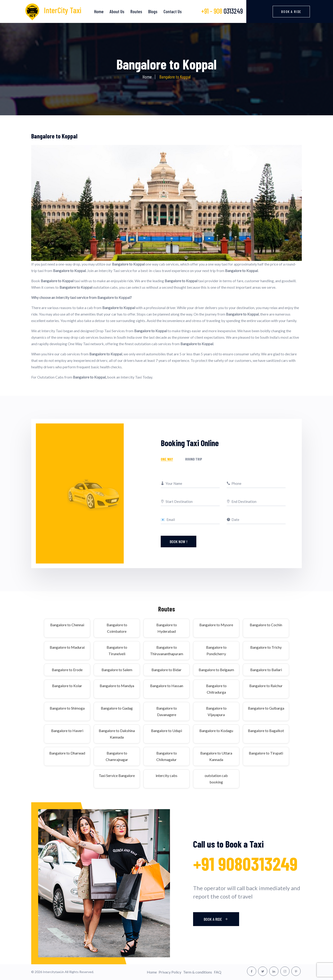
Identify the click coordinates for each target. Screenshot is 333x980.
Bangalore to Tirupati (266, 753)
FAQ (218, 972)
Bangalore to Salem (117, 670)
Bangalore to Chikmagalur (167, 756)
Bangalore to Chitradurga (216, 689)
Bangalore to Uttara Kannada (216, 756)
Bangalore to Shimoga (67, 708)
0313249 (222, 11)
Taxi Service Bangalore (117, 775)
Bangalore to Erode (67, 670)
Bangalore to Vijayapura (216, 711)
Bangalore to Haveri (67, 731)
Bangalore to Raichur (266, 686)
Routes (136, 11)
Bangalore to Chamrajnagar (117, 756)
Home (99, 11)
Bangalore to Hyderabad (167, 628)
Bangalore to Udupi (166, 731)
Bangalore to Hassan (167, 686)
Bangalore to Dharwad (67, 753)
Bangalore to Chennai (67, 625)
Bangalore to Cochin (266, 625)
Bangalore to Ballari (266, 670)
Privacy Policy (170, 972)
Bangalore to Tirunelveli (117, 650)
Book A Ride (216, 919)
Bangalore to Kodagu (216, 731)
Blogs (153, 11)
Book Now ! (179, 542)
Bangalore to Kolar (67, 686)
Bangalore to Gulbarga (266, 708)
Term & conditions (198, 972)
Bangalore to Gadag (117, 708)
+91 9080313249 (245, 863)
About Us (117, 11)
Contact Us (173, 11)
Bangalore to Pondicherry (216, 650)
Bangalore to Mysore (216, 625)
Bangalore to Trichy (266, 647)
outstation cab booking (216, 779)
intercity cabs (166, 775)
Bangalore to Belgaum (216, 670)
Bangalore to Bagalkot (266, 731)
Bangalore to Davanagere (167, 711)
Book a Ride (291, 11)
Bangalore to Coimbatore (117, 628)
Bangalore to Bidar (166, 670)
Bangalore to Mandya (117, 686)
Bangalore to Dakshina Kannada (117, 734)
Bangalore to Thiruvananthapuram (167, 650)
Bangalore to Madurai (67, 647)
